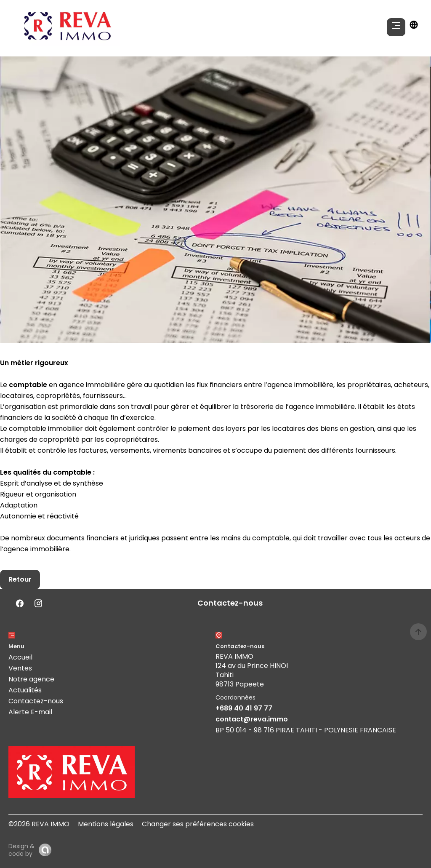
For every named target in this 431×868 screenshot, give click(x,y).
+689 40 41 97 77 (244, 708)
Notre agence (31, 679)
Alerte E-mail (30, 712)
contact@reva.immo (252, 719)
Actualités (25, 690)
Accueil (20, 657)
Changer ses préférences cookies (198, 824)
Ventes (20, 668)
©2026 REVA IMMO (39, 824)
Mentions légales (106, 824)
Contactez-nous (36, 701)
